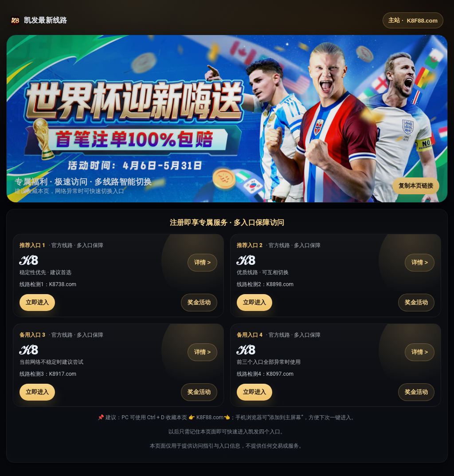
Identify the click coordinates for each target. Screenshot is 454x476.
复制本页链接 (416, 186)
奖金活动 (199, 302)
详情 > (202, 262)
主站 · (413, 20)
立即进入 (37, 302)
